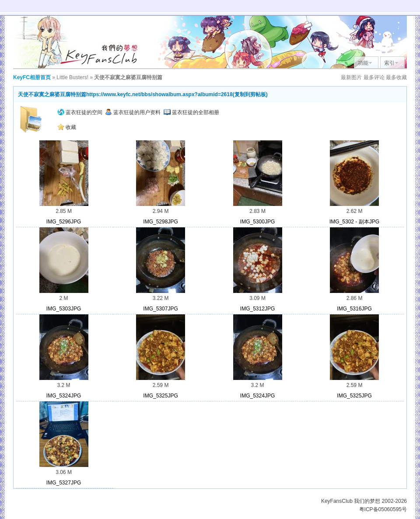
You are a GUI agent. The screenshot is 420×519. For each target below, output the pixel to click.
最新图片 (351, 77)
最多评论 (374, 77)
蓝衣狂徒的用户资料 (133, 112)
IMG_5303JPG (64, 309)
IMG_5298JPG (160, 222)
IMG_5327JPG (64, 483)
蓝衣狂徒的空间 (80, 112)
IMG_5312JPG (257, 309)
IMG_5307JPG (160, 309)
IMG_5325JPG (160, 396)
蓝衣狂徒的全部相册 (191, 112)
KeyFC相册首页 (32, 77)
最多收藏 (396, 77)
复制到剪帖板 (250, 94)
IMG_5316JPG (354, 309)
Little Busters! (72, 77)
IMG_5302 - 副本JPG (354, 222)
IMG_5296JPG (64, 222)
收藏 (67, 127)
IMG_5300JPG (257, 222)
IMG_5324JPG (64, 396)
